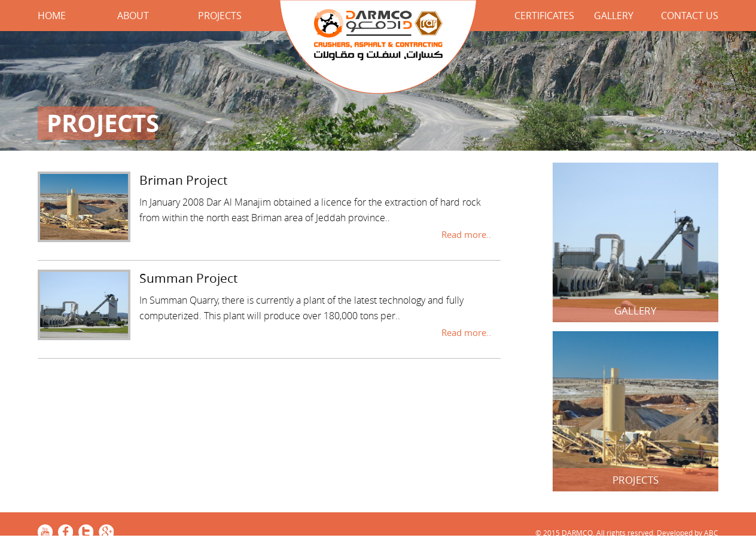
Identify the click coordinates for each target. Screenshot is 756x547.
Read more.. (466, 234)
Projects (220, 16)
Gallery (614, 16)
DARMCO (378, 49)
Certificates (544, 16)
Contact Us (690, 16)
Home (52, 16)
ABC (711, 533)
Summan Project (188, 278)
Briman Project (183, 180)
